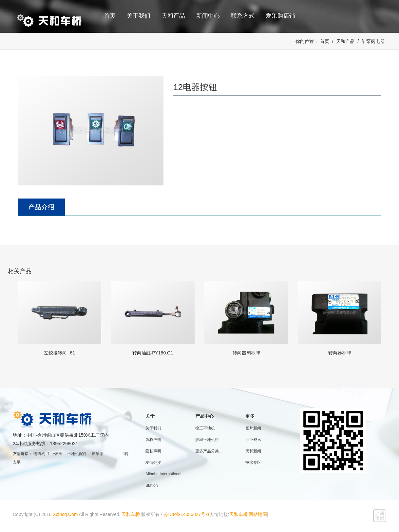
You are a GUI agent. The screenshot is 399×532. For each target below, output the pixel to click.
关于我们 (139, 16)
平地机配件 (77, 454)
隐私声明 (153, 451)
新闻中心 (208, 16)
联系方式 (243, 16)
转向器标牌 (340, 353)
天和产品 (173, 16)
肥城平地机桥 (207, 440)
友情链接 (153, 463)
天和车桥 (131, 514)
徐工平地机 (205, 428)
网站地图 (258, 514)
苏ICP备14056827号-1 (187, 514)
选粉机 (39, 454)
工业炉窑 (54, 454)
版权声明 (153, 440)
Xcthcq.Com (65, 514)
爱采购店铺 (280, 16)
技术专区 (253, 463)
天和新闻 (253, 451)
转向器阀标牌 (246, 353)
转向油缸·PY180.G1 (153, 353)
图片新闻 (253, 428)
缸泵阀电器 (373, 41)
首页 (110, 16)
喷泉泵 (98, 454)
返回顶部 (380, 516)
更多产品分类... (209, 451)
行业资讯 (253, 440)
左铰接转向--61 (59, 353)
